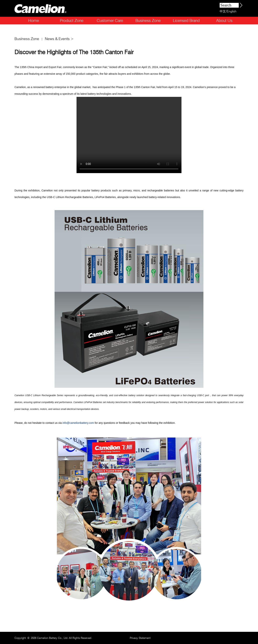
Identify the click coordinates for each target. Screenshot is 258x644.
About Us (224, 20)
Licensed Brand (186, 20)
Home (34, 20)
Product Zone (72, 20)
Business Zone (148, 20)
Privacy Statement (140, 638)
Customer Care (110, 20)
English (232, 11)
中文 (223, 11)
